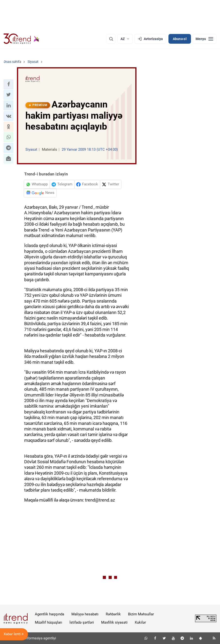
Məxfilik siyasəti (114, 622)
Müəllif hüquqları (49, 622)
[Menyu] (204, 39)
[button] (8, 84)
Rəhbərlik (113, 614)
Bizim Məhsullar (141, 614)
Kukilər (140, 622)
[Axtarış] (111, 39)
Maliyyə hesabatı (85, 614)
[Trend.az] (22, 39)
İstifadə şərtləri (82, 622)
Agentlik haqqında (49, 614)
